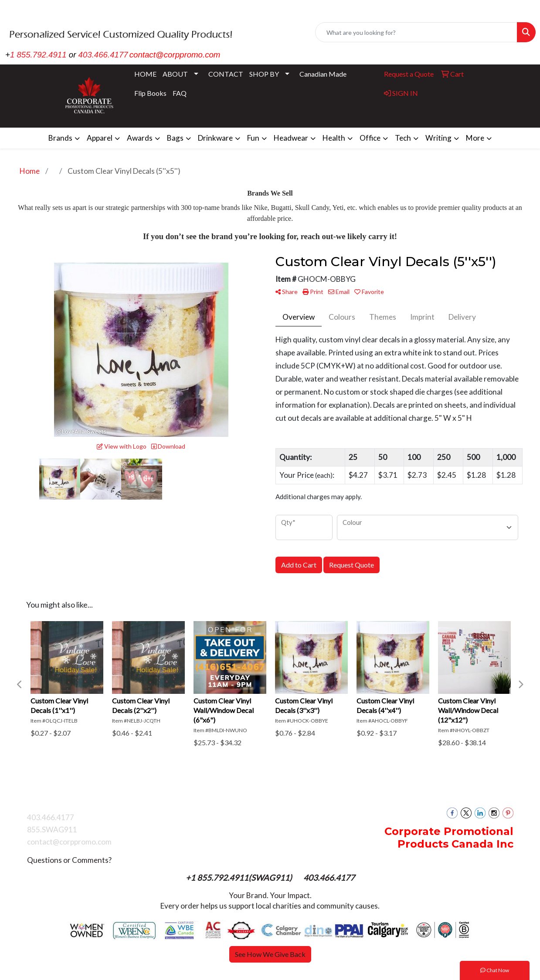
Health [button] (334, 138)
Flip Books (150, 93)
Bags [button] (175, 138)
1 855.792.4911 (38, 55)
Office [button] (370, 138)
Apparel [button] (100, 138)
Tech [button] (403, 138)
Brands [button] (60, 138)
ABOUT (175, 74)
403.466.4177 (103, 55)
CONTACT (226, 74)
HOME (145, 74)
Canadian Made (323, 74)
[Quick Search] (416, 32)
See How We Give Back (270, 954)
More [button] (475, 138)
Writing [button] (438, 138)
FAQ (180, 93)
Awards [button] (140, 138)
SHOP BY (264, 74)
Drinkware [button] (215, 138)
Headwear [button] (291, 138)
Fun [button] (253, 138)
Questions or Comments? (69, 860)
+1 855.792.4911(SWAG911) (240, 878)
